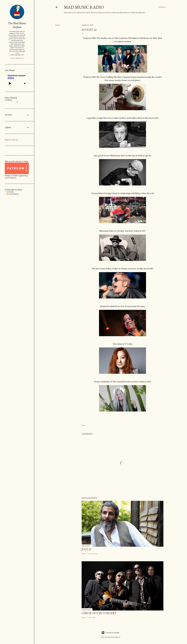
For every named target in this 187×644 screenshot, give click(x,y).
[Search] (162, 7)
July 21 (86, 549)
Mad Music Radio (84, 7)
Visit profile (17, 58)
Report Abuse (12, 140)
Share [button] (58, 25)
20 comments (92, 554)
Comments (13, 194)
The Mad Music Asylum (17, 25)
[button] (10, 83)
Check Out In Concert (99, 613)
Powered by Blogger (111, 633)
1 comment (91, 617)
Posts (10, 192)
